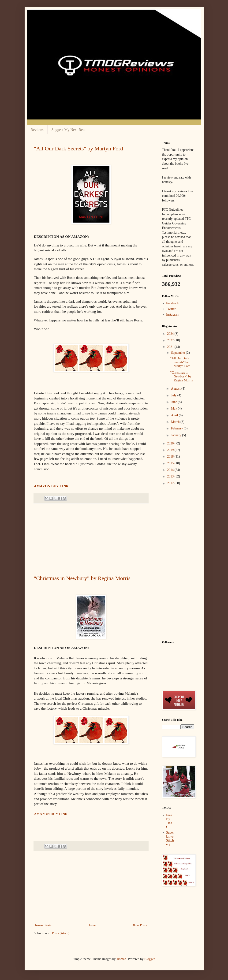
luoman (121, 959)
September (178, 353)
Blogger (150, 959)
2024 (171, 334)
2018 (171, 456)
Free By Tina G (169, 821)
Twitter (171, 309)
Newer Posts (43, 925)
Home (92, 925)
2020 (171, 443)
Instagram (173, 315)
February (177, 428)
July (174, 395)
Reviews (37, 130)
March (176, 422)
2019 (171, 450)
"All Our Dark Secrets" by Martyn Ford (79, 149)
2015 (171, 463)
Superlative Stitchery (170, 838)
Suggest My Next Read (69, 130)
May (174, 408)
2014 (171, 470)
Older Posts (139, 925)
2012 (171, 483)
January (177, 435)
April (175, 415)
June (174, 402)
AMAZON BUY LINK (51, 486)
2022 (171, 340)
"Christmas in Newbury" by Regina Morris (82, 578)
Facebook (172, 303)
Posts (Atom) (61, 933)
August (176, 389)
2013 (171, 476)
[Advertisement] (91, 539)
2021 (171, 347)
